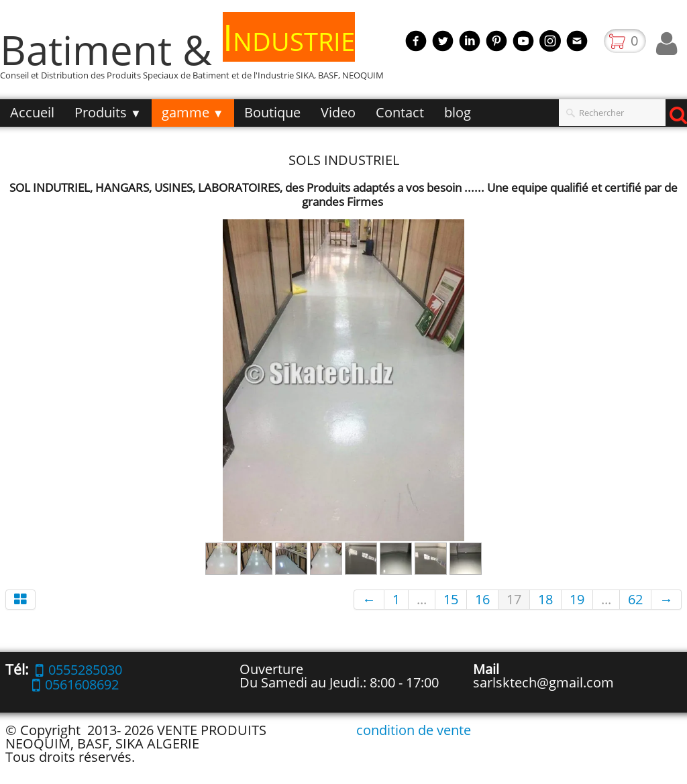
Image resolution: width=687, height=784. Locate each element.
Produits (108, 112)
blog (458, 112)
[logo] (197, 56)
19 (577, 599)
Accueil (32, 112)
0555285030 (79, 670)
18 (545, 599)
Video (338, 112)
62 (635, 599)
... (422, 599)
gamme (193, 112)
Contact (400, 112)
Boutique (272, 112)
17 (514, 599)
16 (482, 599)
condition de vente (414, 730)
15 (451, 599)
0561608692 (75, 684)
